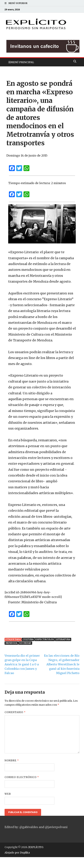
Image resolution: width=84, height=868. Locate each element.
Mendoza (11, 643)
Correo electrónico (22, 777)
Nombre (12, 761)
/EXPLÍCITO (36, 847)
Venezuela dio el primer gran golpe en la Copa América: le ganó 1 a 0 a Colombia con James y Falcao (22, 664)
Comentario (15, 712)
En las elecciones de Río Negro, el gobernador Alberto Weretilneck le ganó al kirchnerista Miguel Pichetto (62, 664)
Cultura (28, 639)
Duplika (25, 853)
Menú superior (18, 3)
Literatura (63, 639)
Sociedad (25, 643)
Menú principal (22, 62)
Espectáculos (45, 639)
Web (8, 794)
